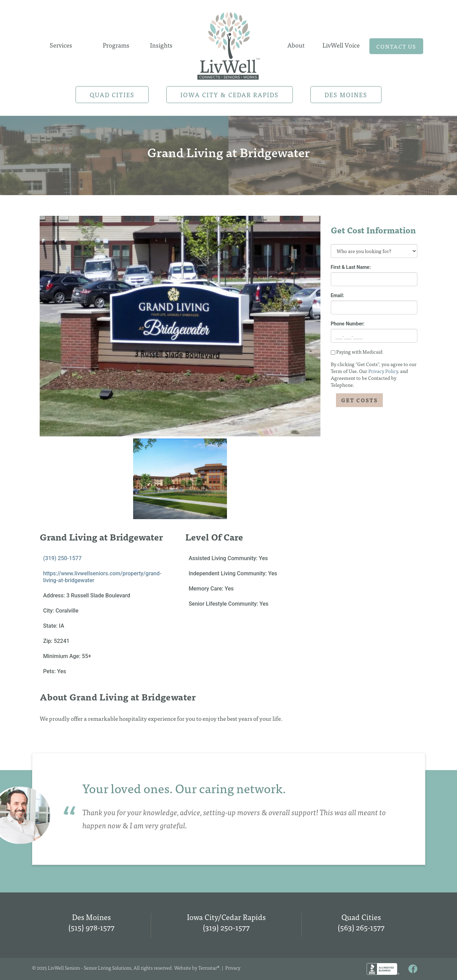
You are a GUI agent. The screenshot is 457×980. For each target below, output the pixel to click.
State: (51, 626)
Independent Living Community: (228, 573)
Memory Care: (207, 589)
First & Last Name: (351, 267)
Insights (161, 45)
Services (61, 45)
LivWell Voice (341, 45)
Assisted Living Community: (224, 558)
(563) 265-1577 (361, 927)
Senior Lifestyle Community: (224, 604)
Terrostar (208, 968)
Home (229, 44)
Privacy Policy (383, 371)
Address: (55, 595)
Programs (116, 45)
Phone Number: (348, 324)
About (296, 45)
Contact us (396, 46)
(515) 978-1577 (91, 927)
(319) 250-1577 (62, 558)
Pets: (50, 671)
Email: (337, 295)
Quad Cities (112, 95)
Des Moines (346, 95)
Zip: (48, 641)
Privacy (233, 968)
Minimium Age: (62, 656)
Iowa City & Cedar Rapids (230, 95)
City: (49, 611)
